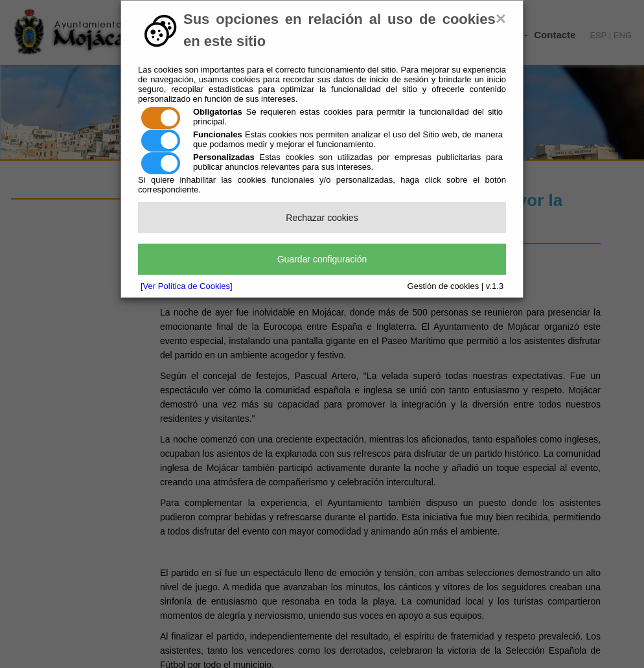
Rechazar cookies (322, 218)
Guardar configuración (322, 259)
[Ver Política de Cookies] (187, 286)
